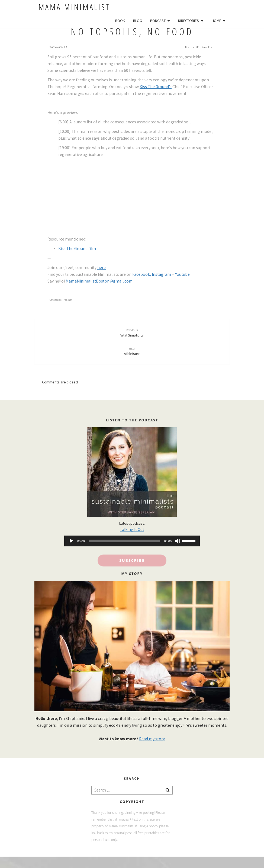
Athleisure (132, 351)
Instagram (161, 274)
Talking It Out (132, 529)
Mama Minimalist (200, 47)
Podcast (158, 21)
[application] (132, 541)
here (102, 268)
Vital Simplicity (132, 333)
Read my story (152, 739)
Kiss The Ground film (77, 249)
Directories (189, 21)
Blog (138, 21)
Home (216, 21)
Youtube (182, 274)
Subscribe (132, 560)
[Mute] (178, 541)
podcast (68, 300)
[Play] (71, 541)
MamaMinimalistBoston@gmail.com (99, 281)
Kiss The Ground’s (156, 87)
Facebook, (142, 274)
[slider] (125, 541)
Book (120, 21)
